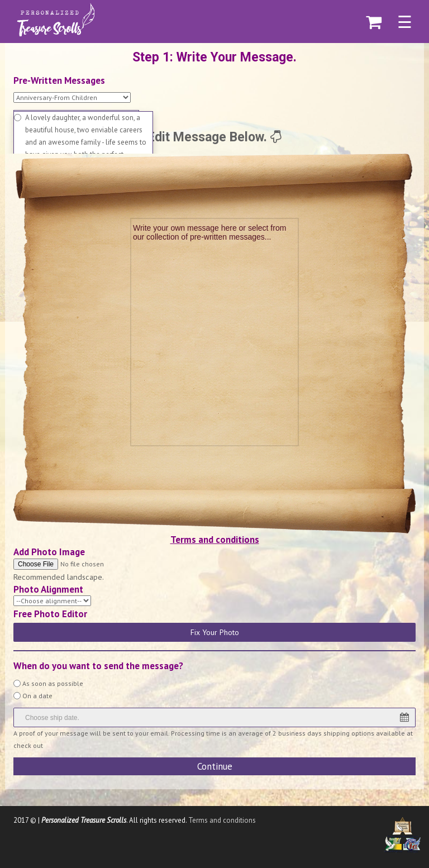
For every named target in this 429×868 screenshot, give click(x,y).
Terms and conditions (215, 540)
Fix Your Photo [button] (215, 632)
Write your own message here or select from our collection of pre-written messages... (211, 232)
